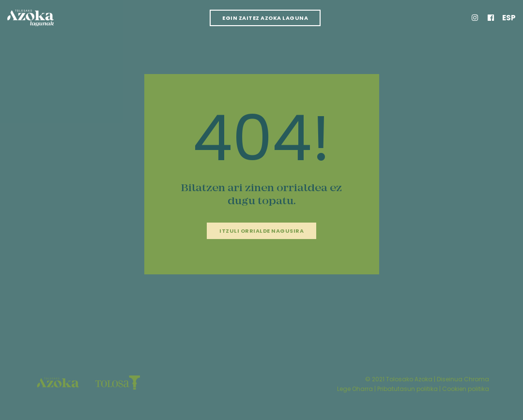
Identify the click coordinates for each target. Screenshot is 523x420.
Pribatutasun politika (408, 389)
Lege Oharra (355, 389)
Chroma (477, 379)
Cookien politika (466, 389)
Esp (509, 18)
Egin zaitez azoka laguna (265, 18)
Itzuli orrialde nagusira (261, 231)
